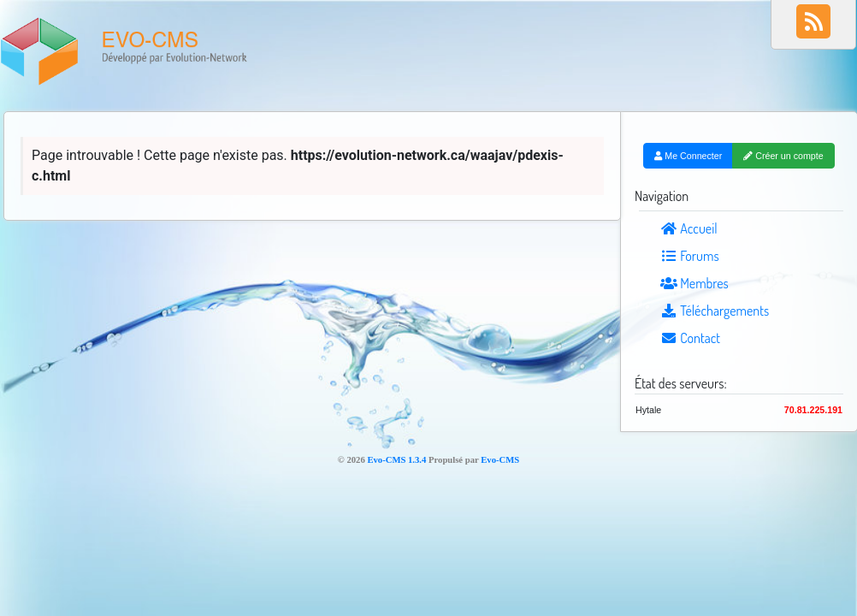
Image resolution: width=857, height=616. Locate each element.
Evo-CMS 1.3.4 (396, 460)
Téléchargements (715, 311)
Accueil (689, 228)
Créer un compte (783, 156)
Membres (694, 283)
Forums (690, 256)
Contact (690, 338)
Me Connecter (688, 156)
